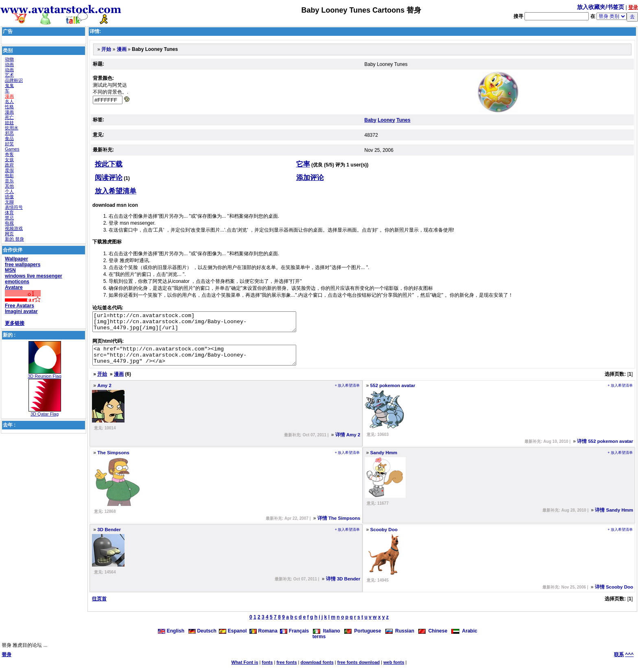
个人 (9, 191)
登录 (633, 7)
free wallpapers (23, 265)
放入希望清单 (116, 191)
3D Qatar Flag (45, 414)
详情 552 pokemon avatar (605, 449)
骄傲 (9, 197)
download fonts (317, 670)
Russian (400, 638)
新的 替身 (14, 239)
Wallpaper (16, 259)
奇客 (9, 154)
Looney (386, 120)
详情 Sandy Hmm (614, 517)
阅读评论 (109, 178)
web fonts (394, 670)
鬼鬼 (9, 85)
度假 (9, 170)
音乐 (9, 181)
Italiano (327, 638)
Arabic (464, 638)
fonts (268, 670)
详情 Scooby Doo (614, 594)
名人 (9, 101)
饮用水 (12, 128)
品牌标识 (14, 80)
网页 (9, 234)
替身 (7, 662)
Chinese (433, 638)
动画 (9, 64)
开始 (106, 49)
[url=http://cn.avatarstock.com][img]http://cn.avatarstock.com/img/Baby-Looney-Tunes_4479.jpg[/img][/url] (206, 324)
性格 (9, 107)
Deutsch (202, 638)
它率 (303, 164)
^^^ (629, 662)
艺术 (9, 75)
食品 (9, 138)
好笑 (9, 144)
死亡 (9, 117)
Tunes (403, 120)
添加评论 (310, 178)
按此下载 (109, 164)
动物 (9, 59)
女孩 (9, 160)
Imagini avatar (21, 311)
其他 (9, 186)
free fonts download (359, 670)
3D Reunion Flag (45, 376)
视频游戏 (14, 228)
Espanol (233, 638)
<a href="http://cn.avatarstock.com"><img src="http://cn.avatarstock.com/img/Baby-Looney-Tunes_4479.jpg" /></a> (206, 361)
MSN (10, 270)
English (172, 638)
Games (12, 149)
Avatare (14, 287)
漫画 (9, 96)
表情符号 (14, 207)
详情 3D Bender (343, 586)
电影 (9, 175)
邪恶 (9, 133)
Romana (263, 638)
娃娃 (9, 123)
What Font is (245, 670)
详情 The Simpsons (339, 525)
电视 (9, 223)
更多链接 (15, 323)
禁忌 (9, 218)
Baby (370, 120)
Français (294, 638)
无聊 (9, 202)
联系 (619, 662)
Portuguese (363, 638)
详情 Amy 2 (348, 442)
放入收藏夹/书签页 (601, 7)
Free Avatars (20, 306)
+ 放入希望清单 (347, 393)
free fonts (286, 670)
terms (319, 644)
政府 (9, 165)
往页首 (99, 606)
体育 (9, 212)
